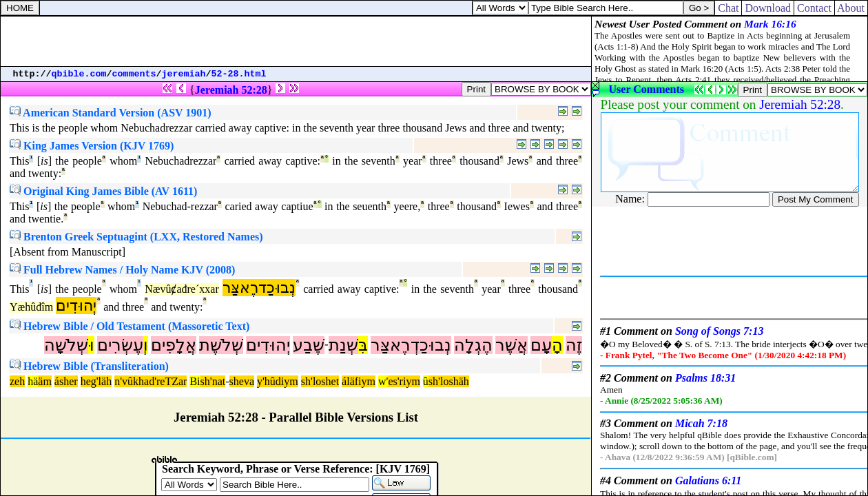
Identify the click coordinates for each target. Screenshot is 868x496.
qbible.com (79, 74)
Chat (728, 8)
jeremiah (184, 74)
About (851, 8)
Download (768, 8)
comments (134, 74)
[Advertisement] (296, 41)
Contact (814, 8)
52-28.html (239, 74)
